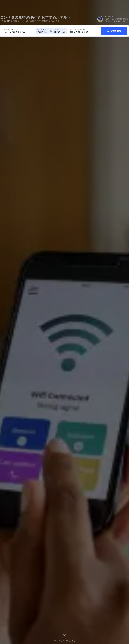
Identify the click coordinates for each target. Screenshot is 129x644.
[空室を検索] (114, 31)
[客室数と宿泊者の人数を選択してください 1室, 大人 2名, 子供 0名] (84, 31)
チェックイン (41, 30)
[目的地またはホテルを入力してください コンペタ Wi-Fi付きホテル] (18, 31)
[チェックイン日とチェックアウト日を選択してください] (43, 31)
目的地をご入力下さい (12, 30)
